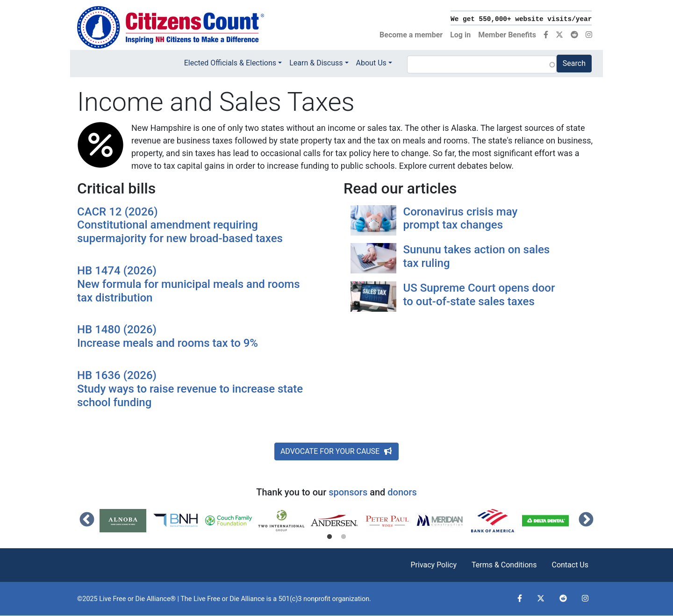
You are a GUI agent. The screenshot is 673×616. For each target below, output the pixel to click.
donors (402, 492)
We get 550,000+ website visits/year (521, 19)
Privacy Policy (433, 565)
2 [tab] (344, 537)
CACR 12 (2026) (192, 225)
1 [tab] (329, 537)
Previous (87, 520)
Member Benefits (507, 35)
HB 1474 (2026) (192, 284)
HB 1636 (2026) (192, 389)
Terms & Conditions (504, 565)
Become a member (411, 35)
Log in (460, 35)
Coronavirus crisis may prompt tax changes (461, 218)
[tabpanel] (126, 521)
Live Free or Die (216, 599)
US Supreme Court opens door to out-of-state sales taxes (479, 295)
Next (586, 520)
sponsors (348, 492)
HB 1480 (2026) (192, 337)
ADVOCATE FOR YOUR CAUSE (336, 451)
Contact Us (570, 565)
